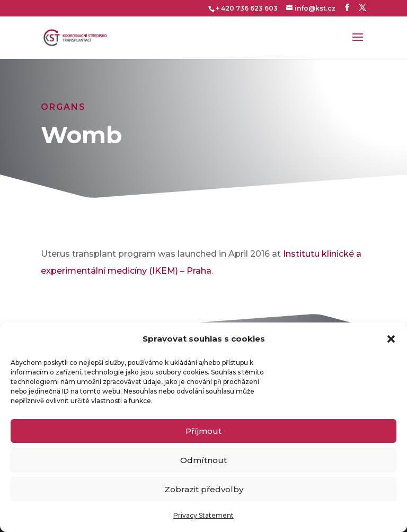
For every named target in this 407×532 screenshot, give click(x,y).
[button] (391, 339)
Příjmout (203, 431)
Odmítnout (203, 460)
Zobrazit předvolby (204, 489)
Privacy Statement (203, 515)
